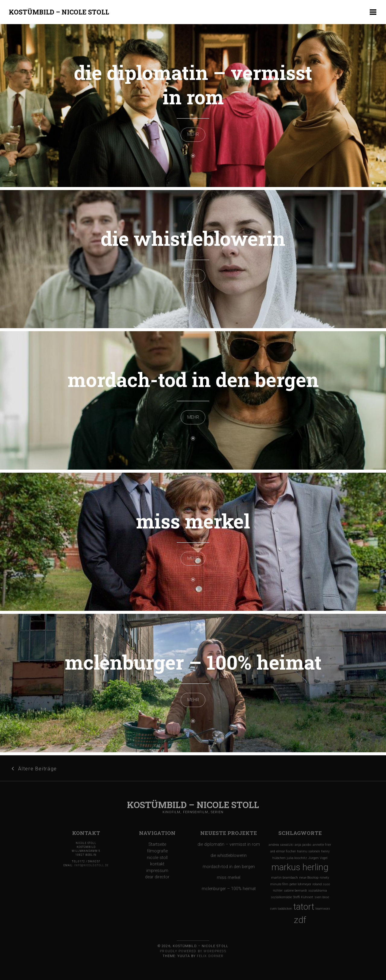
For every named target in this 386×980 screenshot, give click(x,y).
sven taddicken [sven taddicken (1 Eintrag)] (281, 909)
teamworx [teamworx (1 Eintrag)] (323, 909)
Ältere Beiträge (37, 769)
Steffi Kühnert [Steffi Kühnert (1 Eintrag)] (303, 897)
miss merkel (193, 521)
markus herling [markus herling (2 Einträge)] (300, 867)
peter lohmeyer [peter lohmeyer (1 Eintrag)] (300, 884)
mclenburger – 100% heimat (193, 662)
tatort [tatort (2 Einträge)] (304, 907)
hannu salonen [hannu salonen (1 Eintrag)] (308, 851)
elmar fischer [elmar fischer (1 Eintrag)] (286, 851)
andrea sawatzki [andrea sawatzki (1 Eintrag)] (281, 845)
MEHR (193, 134)
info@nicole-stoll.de (91, 865)
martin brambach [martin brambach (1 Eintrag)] (285, 878)
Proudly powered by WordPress (193, 951)
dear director (157, 877)
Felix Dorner (210, 956)
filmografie (157, 851)
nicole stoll (157, 858)
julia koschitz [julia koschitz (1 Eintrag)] (297, 858)
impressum (157, 871)
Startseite (157, 844)
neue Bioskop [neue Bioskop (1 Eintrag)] (309, 878)
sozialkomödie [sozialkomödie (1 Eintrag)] (281, 897)
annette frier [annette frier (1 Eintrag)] (322, 845)
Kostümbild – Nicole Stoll (59, 12)
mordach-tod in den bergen (193, 379)
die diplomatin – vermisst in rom (193, 85)
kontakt (157, 864)
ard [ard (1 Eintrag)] (273, 851)
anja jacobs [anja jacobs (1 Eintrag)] (303, 845)
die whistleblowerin (193, 238)
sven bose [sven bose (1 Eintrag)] (322, 897)
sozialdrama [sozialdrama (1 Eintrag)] (318, 891)
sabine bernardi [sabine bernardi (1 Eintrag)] (295, 891)
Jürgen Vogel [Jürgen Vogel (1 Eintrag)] (318, 858)
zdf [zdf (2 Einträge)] (300, 920)
